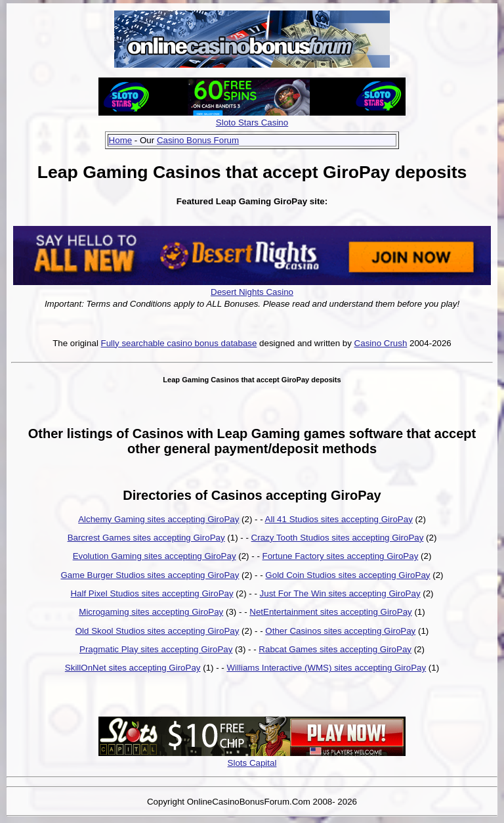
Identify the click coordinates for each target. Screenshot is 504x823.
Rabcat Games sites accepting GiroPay (335, 649)
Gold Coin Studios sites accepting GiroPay (347, 575)
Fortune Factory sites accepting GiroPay (341, 556)
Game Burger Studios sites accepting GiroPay (150, 575)
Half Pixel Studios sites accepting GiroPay (152, 593)
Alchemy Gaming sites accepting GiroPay (158, 519)
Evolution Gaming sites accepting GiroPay (155, 556)
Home (121, 140)
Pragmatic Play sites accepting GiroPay (156, 649)
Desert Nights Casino (252, 292)
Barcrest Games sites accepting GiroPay (146, 538)
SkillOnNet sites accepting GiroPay (133, 668)
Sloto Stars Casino (252, 122)
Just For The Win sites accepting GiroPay (340, 593)
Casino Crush (381, 343)
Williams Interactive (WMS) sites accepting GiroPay (326, 668)
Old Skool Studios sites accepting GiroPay (157, 631)
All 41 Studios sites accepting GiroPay (339, 519)
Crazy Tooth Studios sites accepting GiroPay (338, 538)
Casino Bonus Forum (198, 140)
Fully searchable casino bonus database (179, 343)
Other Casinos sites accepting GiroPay (340, 631)
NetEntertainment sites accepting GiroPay (330, 612)
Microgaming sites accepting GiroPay (151, 612)
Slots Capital (252, 763)
